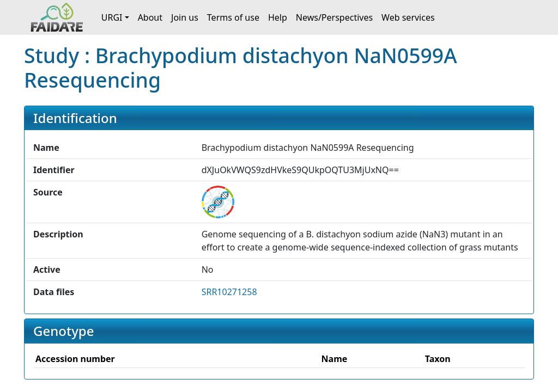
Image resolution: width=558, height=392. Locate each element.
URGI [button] (112, 17)
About (150, 17)
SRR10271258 (229, 292)
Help (278, 17)
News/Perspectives (334, 17)
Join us (185, 17)
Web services (408, 17)
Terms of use (233, 17)
